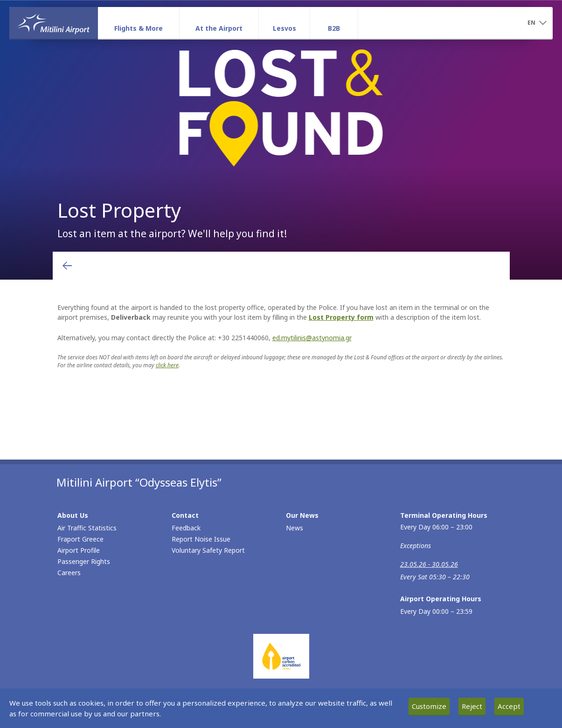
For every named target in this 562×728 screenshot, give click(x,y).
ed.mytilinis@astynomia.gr (312, 338)
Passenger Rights (84, 561)
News (295, 528)
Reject (472, 706)
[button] (537, 23)
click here (167, 365)
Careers (69, 573)
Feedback (186, 528)
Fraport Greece (80, 539)
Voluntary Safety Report (208, 550)
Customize (429, 706)
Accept (509, 706)
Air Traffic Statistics (87, 528)
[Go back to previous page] (67, 266)
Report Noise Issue (201, 539)
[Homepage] (54, 23)
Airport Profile (79, 550)
